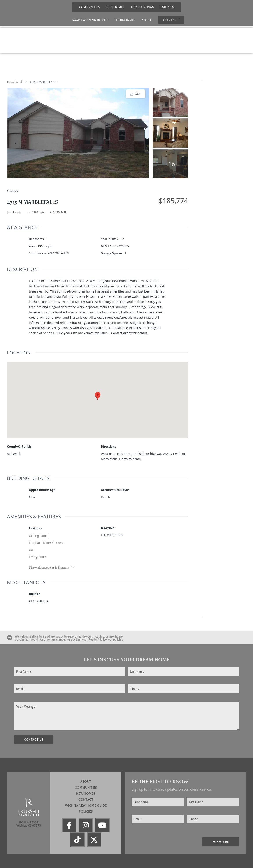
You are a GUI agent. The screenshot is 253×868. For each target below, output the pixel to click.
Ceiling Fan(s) (39, 536)
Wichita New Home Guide (86, 805)
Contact (86, 799)
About (146, 20)
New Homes (115, 7)
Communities (89, 7)
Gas (32, 550)
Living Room (38, 557)
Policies (86, 811)
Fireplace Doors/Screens (47, 543)
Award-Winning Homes (90, 20)
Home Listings (142, 7)
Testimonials (125, 20)
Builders (167, 7)
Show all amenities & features (52, 568)
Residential (15, 82)
